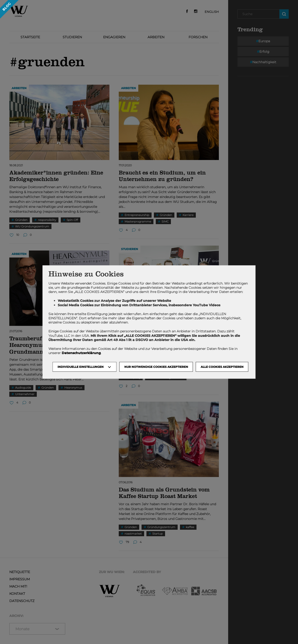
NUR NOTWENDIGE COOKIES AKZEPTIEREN (156, 367)
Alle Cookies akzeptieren (222, 367)
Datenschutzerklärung (81, 353)
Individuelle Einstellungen (81, 367)
